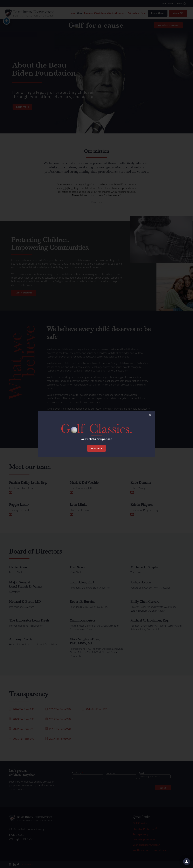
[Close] (150, 415)
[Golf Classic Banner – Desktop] (97, 418)
